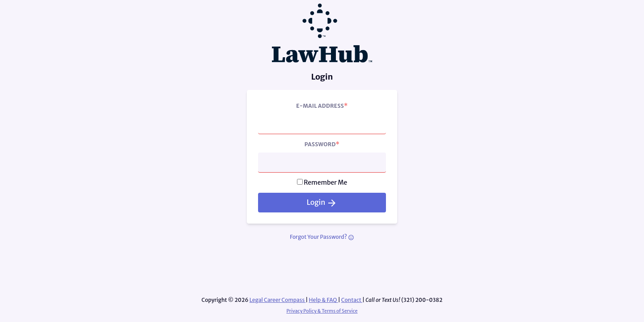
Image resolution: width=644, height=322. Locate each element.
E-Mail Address (322, 106)
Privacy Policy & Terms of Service (322, 311)
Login (322, 203)
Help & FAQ (324, 300)
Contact (352, 300)
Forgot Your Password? (322, 237)
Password (322, 144)
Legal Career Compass (278, 300)
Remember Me (325, 182)
